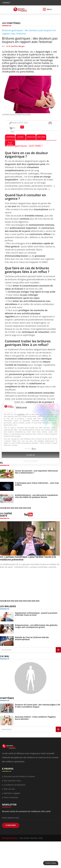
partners (21, 414)
